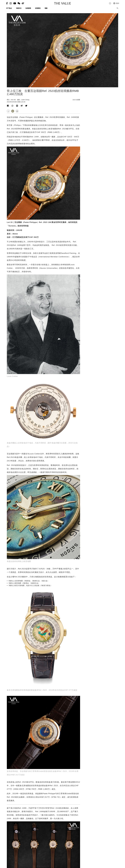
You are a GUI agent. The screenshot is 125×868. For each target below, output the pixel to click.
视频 (46, 8)
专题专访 (19, 8)
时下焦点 (9, 8)
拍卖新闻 (28, 8)
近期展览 (38, 8)
